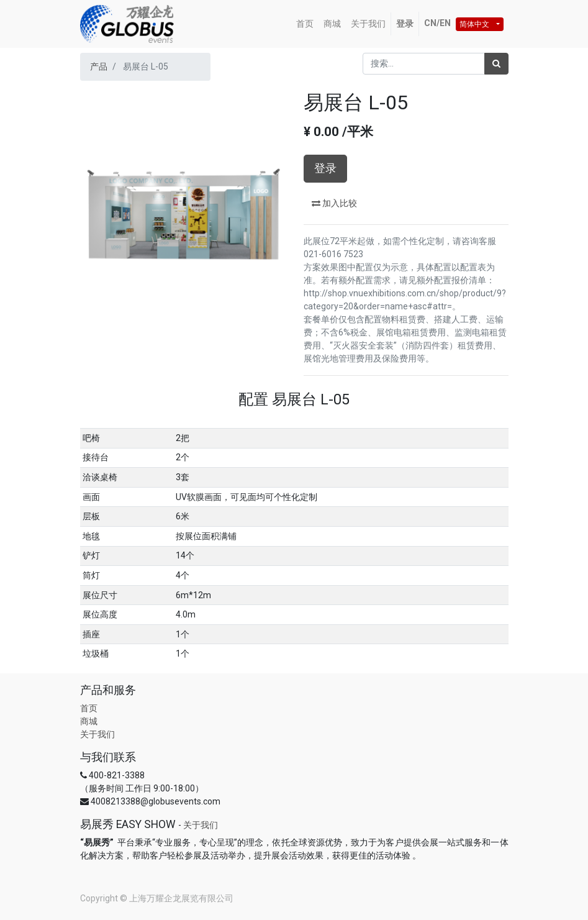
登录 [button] (325, 168)
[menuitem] (305, 24)
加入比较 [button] (334, 203)
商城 (89, 721)
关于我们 (97, 734)
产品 (99, 66)
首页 (89, 708)
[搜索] (496, 64)
